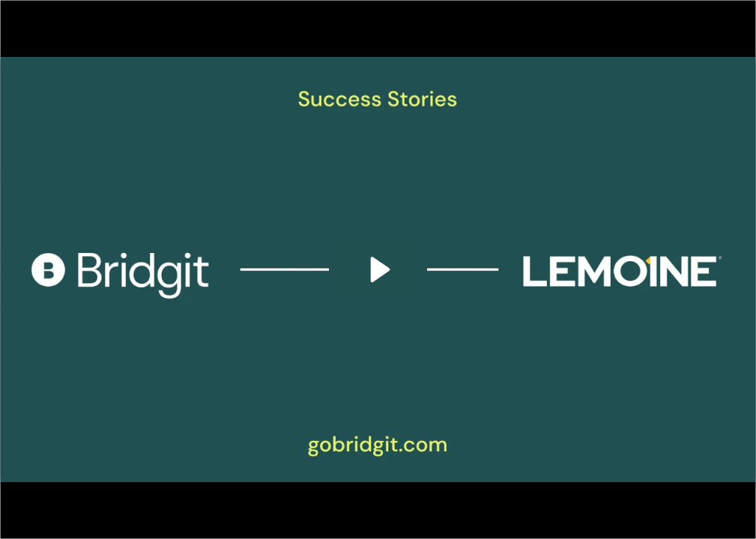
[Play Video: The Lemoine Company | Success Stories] (378, 269)
